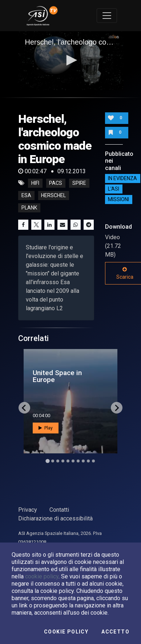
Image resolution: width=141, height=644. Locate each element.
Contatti (59, 510)
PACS (56, 183)
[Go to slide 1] (47, 461)
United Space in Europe (57, 376)
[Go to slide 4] (63, 461)
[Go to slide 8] (83, 461)
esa (26, 195)
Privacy (28, 510)
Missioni (118, 200)
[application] (71, 61)
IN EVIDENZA (122, 179)
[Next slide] (117, 408)
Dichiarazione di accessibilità (55, 518)
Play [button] (46, 428)
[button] (70, 60)
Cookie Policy (66, 632)
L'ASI (114, 189)
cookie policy (42, 576)
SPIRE (79, 183)
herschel (53, 195)
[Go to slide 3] (58, 461)
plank (29, 208)
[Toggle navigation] (107, 16)
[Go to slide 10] (93, 461)
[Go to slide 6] (73, 461)
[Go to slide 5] (68, 461)
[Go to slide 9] (88, 461)
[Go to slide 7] (78, 461)
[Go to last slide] (24, 408)
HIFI (35, 183)
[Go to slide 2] (53, 461)
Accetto (115, 632)
